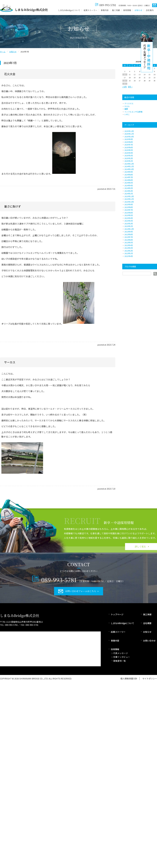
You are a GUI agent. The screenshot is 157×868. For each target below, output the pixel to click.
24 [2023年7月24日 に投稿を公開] (125, 81)
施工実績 (116, 10)
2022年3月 (129, 248)
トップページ (117, 614)
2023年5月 (129, 215)
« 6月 (124, 87)
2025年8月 (129, 142)
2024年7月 (129, 177)
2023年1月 (129, 226)
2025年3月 (129, 155)
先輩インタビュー (122, 657)
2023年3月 (129, 221)
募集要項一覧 (119, 661)
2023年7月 (129, 210)
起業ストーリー (90, 10)
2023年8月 (129, 207)
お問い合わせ (149, 641)
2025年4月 (129, 153)
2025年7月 (129, 145)
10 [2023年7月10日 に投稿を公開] (125, 75)
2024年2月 (129, 191)
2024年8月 (129, 175)
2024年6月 (129, 180)
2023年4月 (129, 218)
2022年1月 (129, 253)
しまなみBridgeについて (69, 10)
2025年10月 (129, 137)
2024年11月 (129, 166)
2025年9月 (129, 139)
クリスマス (129, 103)
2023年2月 (129, 224)
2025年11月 (129, 134)
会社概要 (147, 623)
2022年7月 (129, 237)
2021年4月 (129, 256)
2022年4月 (129, 245)
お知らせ (138, 10)
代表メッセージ (121, 653)
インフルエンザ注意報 (133, 112)
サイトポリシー (150, 678)
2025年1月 (129, 161)
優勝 (126, 109)
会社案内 (150, 10)
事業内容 (105, 10)
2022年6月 (129, 240)
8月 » (130, 87)
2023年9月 (129, 204)
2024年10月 (129, 169)
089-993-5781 (108, 5)
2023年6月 (129, 213)
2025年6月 (129, 147)
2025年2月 (129, 158)
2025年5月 (129, 150)
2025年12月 (129, 131)
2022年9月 (129, 232)
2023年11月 (129, 199)
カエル (127, 106)
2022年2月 (129, 251)
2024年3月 (129, 188)
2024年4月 (129, 185)
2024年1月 (129, 194)
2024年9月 (129, 172)
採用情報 (127, 10)
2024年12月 (129, 164)
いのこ (127, 114)
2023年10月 (129, 202)
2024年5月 (129, 183)
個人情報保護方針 (129, 678)
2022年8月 (129, 234)
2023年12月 (129, 196)
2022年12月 (129, 229)
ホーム (3, 52)
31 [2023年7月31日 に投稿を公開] (125, 84)
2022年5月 (129, 242)
